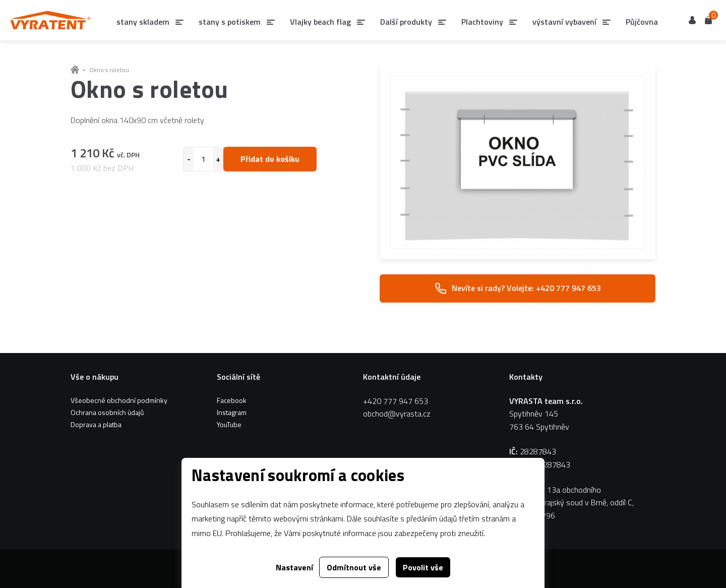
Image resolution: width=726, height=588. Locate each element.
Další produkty (406, 22)
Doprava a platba (96, 424)
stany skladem (143, 22)
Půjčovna (642, 22)
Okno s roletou (109, 70)
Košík (708, 19)
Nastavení (294, 567)
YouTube (229, 424)
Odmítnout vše (354, 567)
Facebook (232, 400)
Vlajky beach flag (320, 22)
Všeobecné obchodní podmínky (119, 400)
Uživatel (692, 20)
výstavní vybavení (564, 22)
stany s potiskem (230, 22)
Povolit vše (423, 567)
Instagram (232, 412)
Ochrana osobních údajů (107, 412)
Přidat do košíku (270, 159)
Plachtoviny (482, 22)
